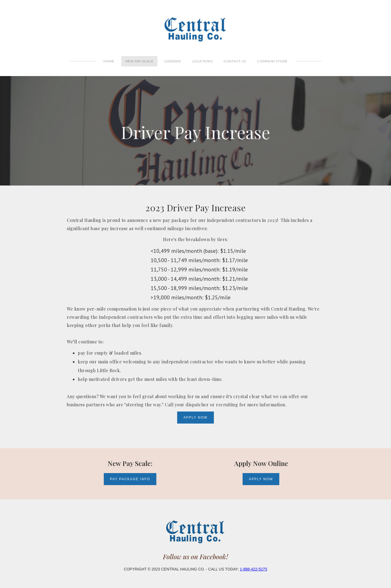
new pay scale (139, 61)
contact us (235, 61)
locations (202, 61)
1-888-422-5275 (254, 563)
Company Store (272, 61)
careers (173, 61)
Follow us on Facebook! (196, 551)
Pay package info (130, 476)
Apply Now (196, 418)
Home (109, 61)
